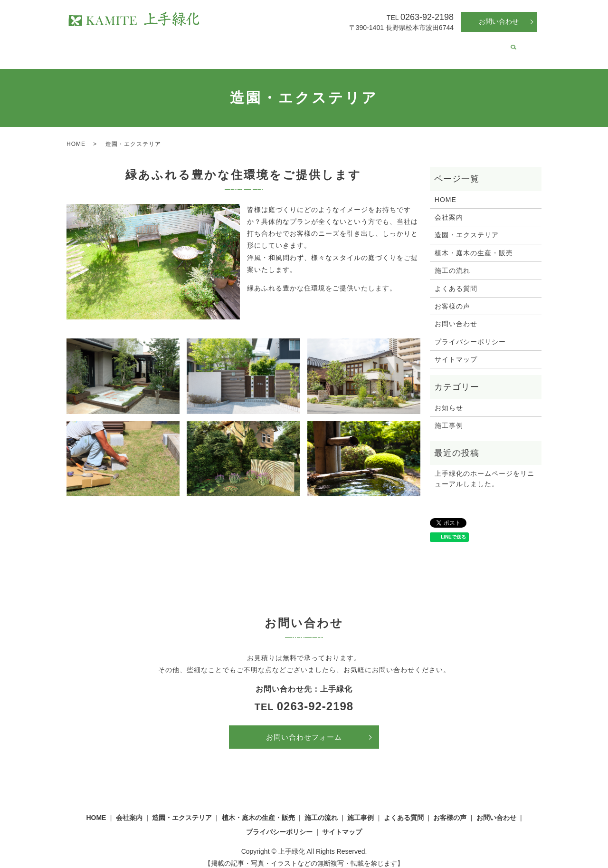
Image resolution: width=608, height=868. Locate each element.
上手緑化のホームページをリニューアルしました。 (484, 470)
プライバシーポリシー (470, 333)
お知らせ (449, 399)
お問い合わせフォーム (304, 728)
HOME (114, 45)
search (503, 46)
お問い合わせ (499, 21)
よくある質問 (427, 45)
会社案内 (147, 45)
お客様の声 (474, 45)
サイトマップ (456, 350)
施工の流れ (342, 45)
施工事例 (383, 45)
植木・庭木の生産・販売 (278, 45)
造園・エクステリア (201, 45)
